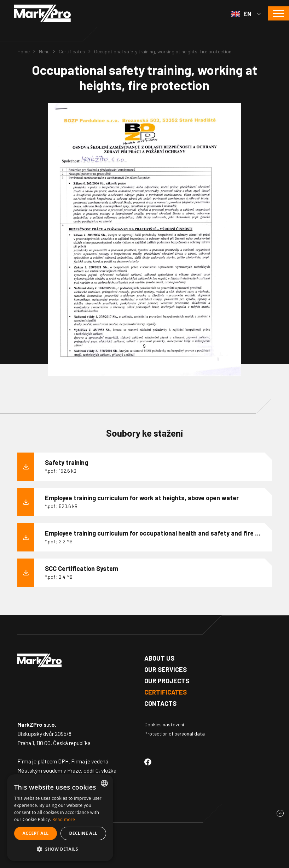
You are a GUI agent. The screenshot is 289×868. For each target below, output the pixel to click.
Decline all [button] (83, 833)
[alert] (60, 818)
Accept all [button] (36, 833)
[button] (60, 849)
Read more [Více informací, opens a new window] (64, 819)
